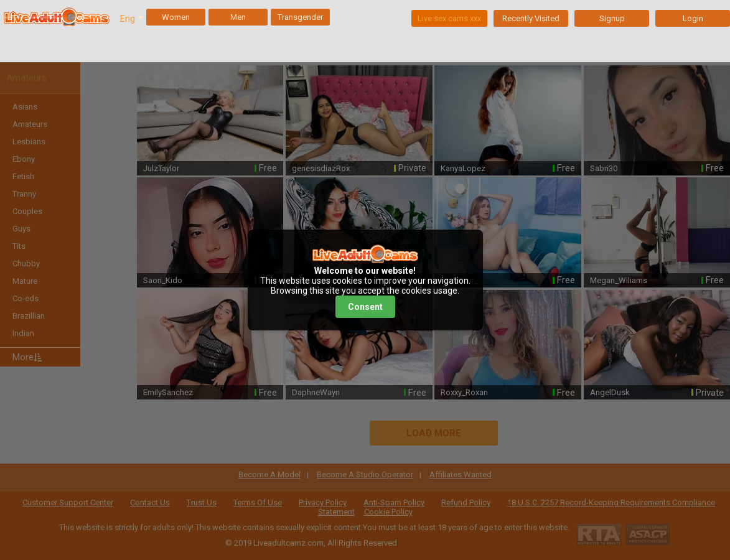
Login (693, 18)
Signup (612, 18)
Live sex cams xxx (449, 18)
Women (176, 17)
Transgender (300, 17)
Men (238, 17)
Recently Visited (531, 18)
